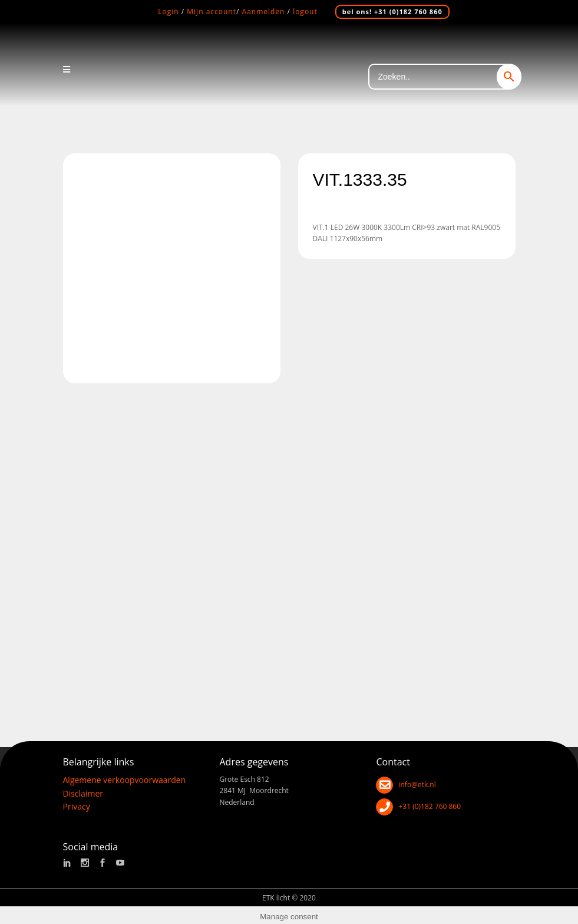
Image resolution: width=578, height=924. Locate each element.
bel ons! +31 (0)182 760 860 (392, 11)
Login (168, 11)
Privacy (77, 803)
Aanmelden (264, 11)
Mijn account (212, 11)
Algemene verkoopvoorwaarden (125, 776)
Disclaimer (83, 789)
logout (305, 11)
